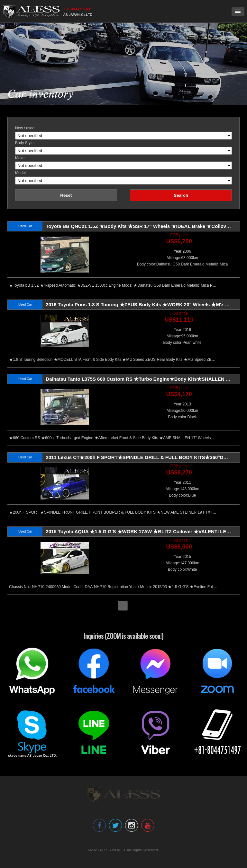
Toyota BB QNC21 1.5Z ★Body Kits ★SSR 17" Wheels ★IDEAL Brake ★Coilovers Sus (145, 226)
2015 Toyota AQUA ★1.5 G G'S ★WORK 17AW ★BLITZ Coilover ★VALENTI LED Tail (142, 531)
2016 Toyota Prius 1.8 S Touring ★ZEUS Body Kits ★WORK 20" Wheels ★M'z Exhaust (145, 304)
